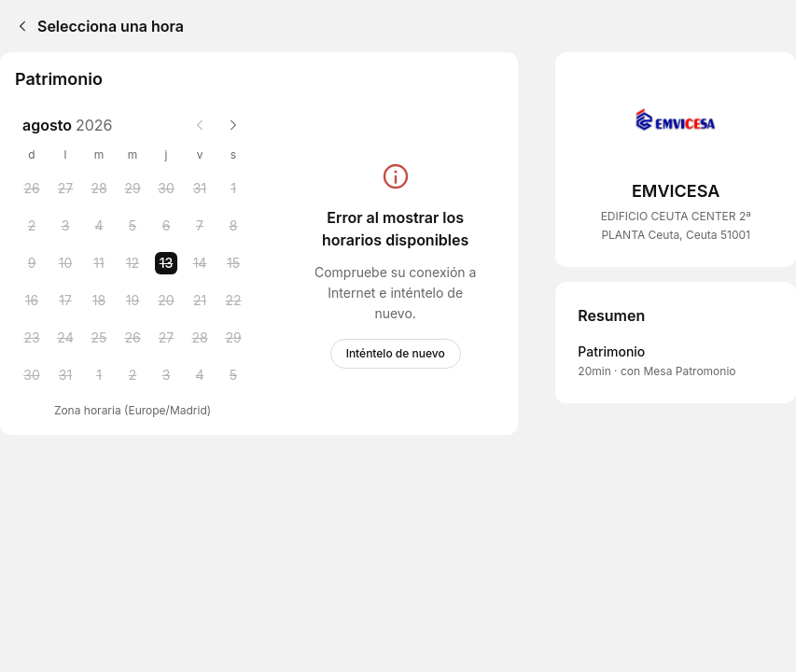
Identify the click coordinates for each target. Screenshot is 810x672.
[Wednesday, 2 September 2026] (133, 375)
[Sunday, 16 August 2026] (32, 301)
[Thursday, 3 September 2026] (166, 375)
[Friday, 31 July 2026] (200, 189)
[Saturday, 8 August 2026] (233, 226)
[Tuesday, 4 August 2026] (99, 226)
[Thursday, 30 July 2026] (166, 189)
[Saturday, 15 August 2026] (233, 263)
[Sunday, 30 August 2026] (32, 375)
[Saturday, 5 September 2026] (233, 375)
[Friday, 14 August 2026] (200, 263)
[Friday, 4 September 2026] (200, 375)
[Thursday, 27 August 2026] (166, 338)
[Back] (19, 26)
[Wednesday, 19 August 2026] (133, 301)
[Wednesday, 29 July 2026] (133, 189)
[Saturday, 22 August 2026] (233, 301)
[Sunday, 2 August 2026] (32, 226)
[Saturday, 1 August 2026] (233, 189)
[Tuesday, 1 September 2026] (99, 375)
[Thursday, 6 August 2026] (166, 226)
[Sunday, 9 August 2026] (32, 263)
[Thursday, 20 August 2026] (166, 301)
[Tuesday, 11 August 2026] (99, 263)
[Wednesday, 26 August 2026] (133, 338)
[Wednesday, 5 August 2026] (133, 226)
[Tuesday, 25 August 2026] (99, 338)
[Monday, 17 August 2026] (65, 301)
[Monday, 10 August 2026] (65, 263)
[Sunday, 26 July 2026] (32, 189)
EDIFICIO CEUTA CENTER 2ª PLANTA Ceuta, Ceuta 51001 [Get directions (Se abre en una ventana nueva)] (676, 225)
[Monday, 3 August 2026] (65, 226)
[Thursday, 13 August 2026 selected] (166, 263)
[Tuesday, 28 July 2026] (99, 189)
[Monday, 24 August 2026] (65, 338)
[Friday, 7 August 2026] (200, 226)
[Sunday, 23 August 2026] (32, 338)
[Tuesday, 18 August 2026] (99, 301)
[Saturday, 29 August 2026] (233, 338)
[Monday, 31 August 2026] (65, 375)
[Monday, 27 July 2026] (65, 189)
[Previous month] (200, 125)
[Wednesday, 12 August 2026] (133, 263)
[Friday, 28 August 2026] (200, 338)
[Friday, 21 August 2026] (200, 301)
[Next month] (233, 125)
